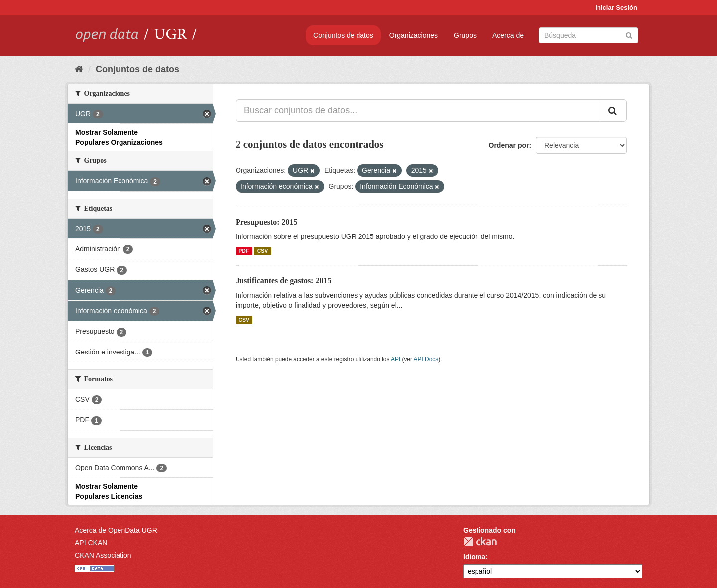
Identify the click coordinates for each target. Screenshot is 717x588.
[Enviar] (629, 35)
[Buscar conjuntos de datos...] (418, 111)
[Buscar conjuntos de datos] (589, 35)
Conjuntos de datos (343, 35)
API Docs (426, 359)
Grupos (465, 35)
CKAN (480, 541)
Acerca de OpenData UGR (116, 530)
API (396, 359)
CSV (263, 251)
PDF (244, 251)
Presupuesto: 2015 (267, 222)
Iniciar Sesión (616, 8)
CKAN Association (103, 555)
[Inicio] (79, 69)
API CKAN (91, 543)
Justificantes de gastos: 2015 (283, 281)
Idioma (474, 557)
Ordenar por (509, 145)
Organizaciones (414, 35)
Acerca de (508, 35)
